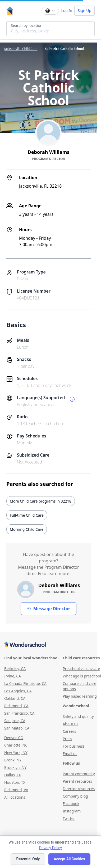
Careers (69, 731)
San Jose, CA (15, 721)
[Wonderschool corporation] (49, 645)
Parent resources (77, 781)
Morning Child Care (27, 529)
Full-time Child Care (27, 515)
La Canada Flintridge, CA (25, 683)
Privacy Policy (50, 848)
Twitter (69, 818)
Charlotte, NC (16, 745)
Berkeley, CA (15, 669)
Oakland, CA (15, 698)
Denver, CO (14, 738)
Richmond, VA (16, 790)
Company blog (75, 796)
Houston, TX (15, 782)
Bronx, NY (13, 760)
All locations (15, 797)
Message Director (49, 609)
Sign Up (84, 10)
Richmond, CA (16, 706)
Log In (66, 10)
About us (70, 724)
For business (74, 746)
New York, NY (16, 753)
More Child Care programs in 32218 (41, 501)
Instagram (72, 811)
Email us (70, 754)
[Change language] (50, 11)
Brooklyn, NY (15, 767)
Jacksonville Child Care (21, 49)
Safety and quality (78, 716)
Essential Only (28, 859)
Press (67, 739)
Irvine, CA (13, 676)
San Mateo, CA (17, 728)
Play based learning (80, 696)
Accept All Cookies (69, 859)
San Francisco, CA (19, 713)
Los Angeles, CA (18, 691)
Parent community (79, 774)
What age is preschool (82, 676)
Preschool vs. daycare (81, 669)
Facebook (71, 804)
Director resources (79, 789)
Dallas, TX (13, 775)
